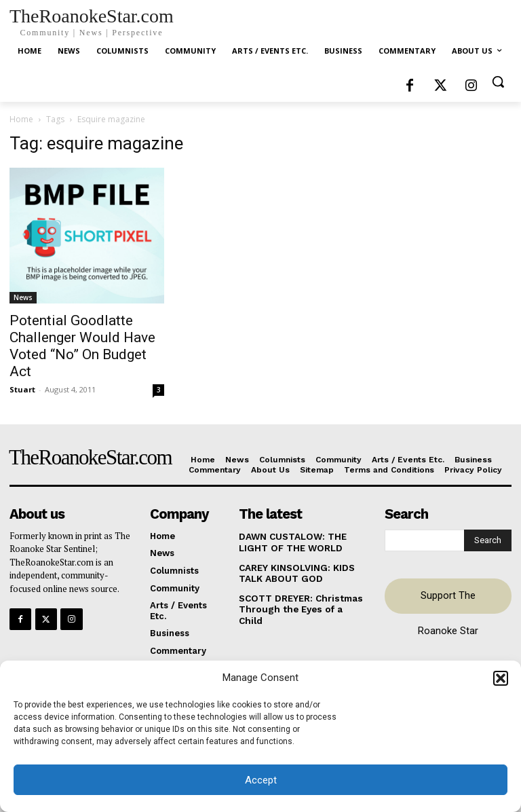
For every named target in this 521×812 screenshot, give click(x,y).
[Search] (488, 540)
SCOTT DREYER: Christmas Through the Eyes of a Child (301, 602)
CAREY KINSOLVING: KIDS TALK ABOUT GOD (296, 572)
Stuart (22, 389)
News (23, 297)
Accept (261, 780)
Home (21, 119)
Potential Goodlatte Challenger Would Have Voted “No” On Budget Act (82, 346)
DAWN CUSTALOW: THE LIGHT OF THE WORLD (291, 542)
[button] (501, 678)
